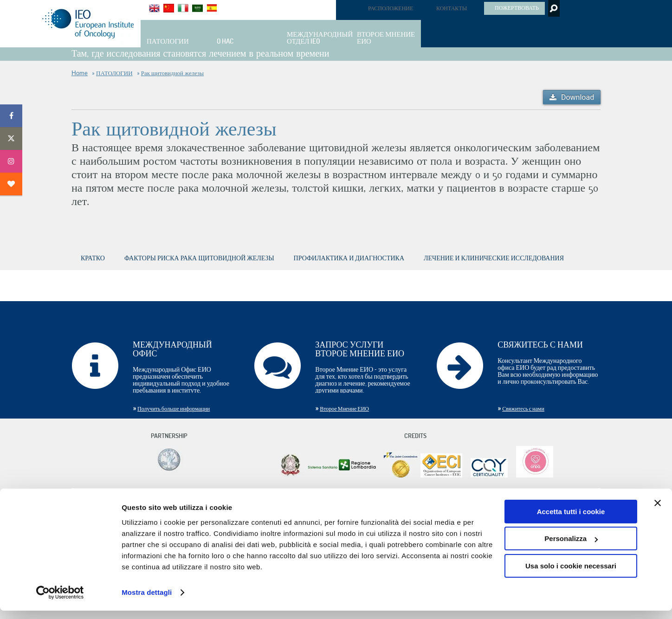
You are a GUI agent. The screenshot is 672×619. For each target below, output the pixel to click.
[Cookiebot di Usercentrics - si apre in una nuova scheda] (60, 601)
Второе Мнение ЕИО (344, 409)
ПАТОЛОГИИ (114, 73)
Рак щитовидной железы (172, 73)
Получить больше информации (174, 409)
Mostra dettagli (147, 601)
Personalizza (571, 547)
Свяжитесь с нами (523, 409)
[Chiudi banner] (658, 511)
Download (578, 97)
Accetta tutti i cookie (571, 520)
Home (80, 73)
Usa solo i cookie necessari (571, 574)
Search (553, 8)
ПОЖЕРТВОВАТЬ (517, 7)
